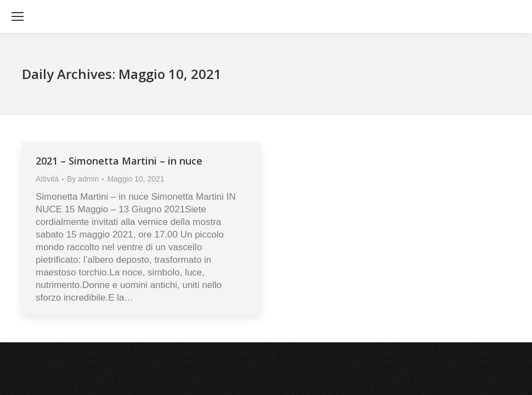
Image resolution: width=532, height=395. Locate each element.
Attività (47, 179)
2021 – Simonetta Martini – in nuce (119, 161)
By (83, 179)
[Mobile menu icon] (18, 16)
